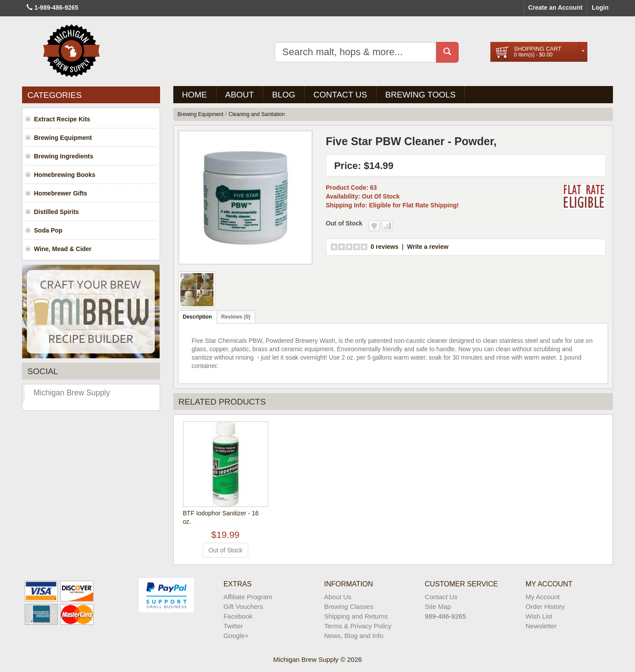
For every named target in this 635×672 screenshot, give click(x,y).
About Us (338, 597)
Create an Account (555, 8)
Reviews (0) (236, 317)
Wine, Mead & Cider (63, 249)
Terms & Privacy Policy (358, 626)
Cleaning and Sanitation (256, 114)
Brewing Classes (349, 606)
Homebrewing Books (65, 175)
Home (195, 95)
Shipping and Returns (356, 616)
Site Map (438, 606)
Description (198, 317)
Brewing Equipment (63, 138)
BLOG (284, 95)
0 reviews (384, 247)
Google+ (236, 636)
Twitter (233, 626)
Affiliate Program (248, 597)
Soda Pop (48, 230)
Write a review (428, 247)
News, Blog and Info (354, 636)
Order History (545, 606)
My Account (543, 597)
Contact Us (340, 95)
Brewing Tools (421, 95)
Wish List (539, 616)
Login (600, 8)
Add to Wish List (374, 226)
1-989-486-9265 (56, 8)
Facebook (238, 616)
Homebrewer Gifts (61, 193)
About (240, 95)
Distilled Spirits (56, 212)
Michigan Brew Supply (72, 393)
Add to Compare (387, 226)
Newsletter (541, 626)
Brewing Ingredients (64, 156)
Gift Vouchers (243, 606)
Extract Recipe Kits (62, 119)
